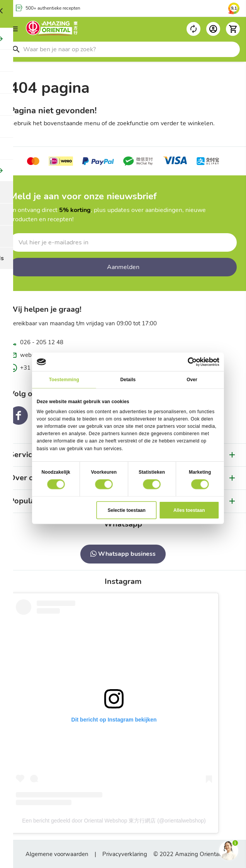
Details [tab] (128, 380)
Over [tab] (192, 380)
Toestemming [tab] (64, 380)
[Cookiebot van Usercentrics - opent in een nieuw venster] (192, 362)
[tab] (123, 524)
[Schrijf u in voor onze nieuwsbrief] (123, 242)
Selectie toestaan (126, 510)
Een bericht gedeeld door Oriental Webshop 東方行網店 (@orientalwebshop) (114, 821)
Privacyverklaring (125, 854)
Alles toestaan (189, 510)
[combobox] (123, 49)
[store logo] (52, 29)
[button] (233, 29)
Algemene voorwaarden (57, 854)
